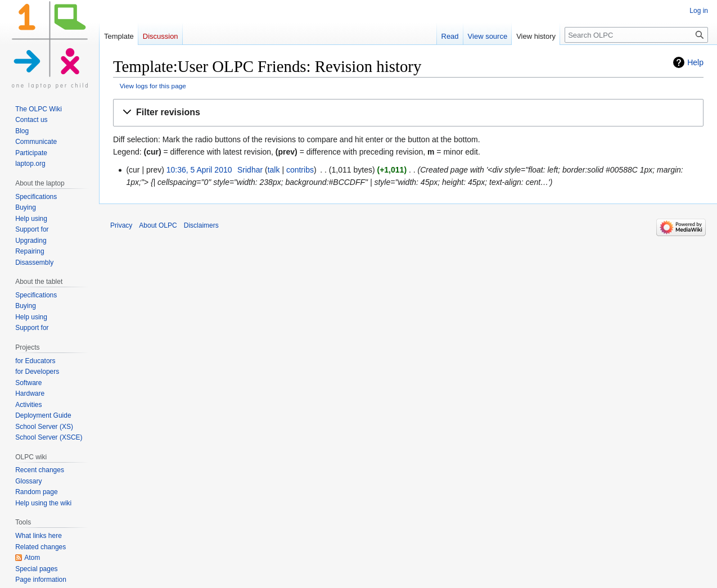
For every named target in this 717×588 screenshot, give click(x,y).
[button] (408, 113)
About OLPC (158, 225)
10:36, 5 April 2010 (199, 170)
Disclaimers (201, 225)
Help (695, 62)
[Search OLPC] (636, 35)
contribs (300, 170)
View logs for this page (153, 86)
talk (274, 170)
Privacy (121, 225)
